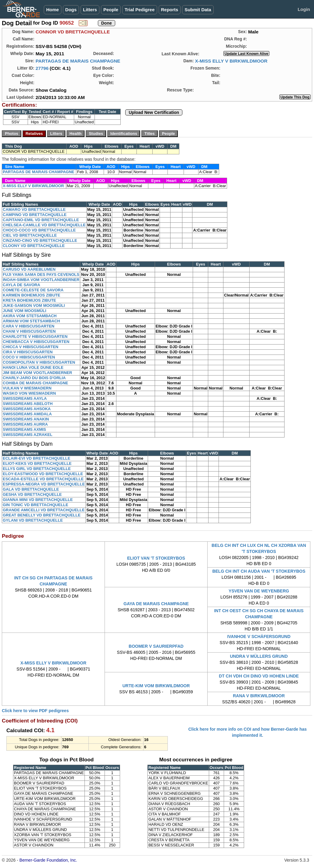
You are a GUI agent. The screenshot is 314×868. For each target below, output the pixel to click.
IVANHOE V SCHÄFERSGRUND (259, 636)
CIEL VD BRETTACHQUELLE (30, 235)
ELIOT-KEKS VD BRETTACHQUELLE (37, 463)
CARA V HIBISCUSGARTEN (29, 326)
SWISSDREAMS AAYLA (25, 398)
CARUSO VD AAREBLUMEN (29, 269)
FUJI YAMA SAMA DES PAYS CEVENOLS (41, 274)
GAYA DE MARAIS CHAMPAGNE (156, 604)
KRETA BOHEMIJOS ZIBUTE (29, 300)
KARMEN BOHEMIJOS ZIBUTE (31, 295)
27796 (42, 68)
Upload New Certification (154, 112)
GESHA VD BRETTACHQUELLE (32, 494)
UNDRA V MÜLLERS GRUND (259, 656)
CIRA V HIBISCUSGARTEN (28, 352)
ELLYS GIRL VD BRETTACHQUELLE (37, 469)
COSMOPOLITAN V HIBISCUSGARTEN (39, 362)
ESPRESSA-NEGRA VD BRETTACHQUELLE (44, 484)
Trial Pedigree (140, 10)
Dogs (71, 10)
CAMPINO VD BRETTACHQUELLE (35, 215)
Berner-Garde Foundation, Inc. (48, 860)
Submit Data (198, 10)
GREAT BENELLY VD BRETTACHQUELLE (42, 515)
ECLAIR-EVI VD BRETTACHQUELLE (36, 458)
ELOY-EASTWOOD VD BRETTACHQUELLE (43, 474)
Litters (90, 10)
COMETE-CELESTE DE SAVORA (33, 290)
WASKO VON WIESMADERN (29, 393)
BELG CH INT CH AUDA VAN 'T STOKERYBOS (259, 571)
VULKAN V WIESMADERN (27, 388)
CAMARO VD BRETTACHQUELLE (34, 209)
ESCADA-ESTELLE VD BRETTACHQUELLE (43, 479)
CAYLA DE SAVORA (21, 285)
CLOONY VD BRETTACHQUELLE (34, 246)
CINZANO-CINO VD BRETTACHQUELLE (40, 240)
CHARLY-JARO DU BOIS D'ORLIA (34, 378)
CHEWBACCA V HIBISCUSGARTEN (36, 342)
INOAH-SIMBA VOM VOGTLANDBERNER (41, 280)
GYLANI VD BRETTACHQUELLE (33, 520)
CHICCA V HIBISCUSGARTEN (31, 347)
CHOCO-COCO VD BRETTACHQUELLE (39, 230)
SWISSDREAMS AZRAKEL (28, 435)
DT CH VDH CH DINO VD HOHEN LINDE (259, 676)
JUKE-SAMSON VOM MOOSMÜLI (34, 305)
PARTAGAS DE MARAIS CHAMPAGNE (78, 61)
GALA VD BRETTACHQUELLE (31, 489)
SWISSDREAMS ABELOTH (28, 404)
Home (53, 10)
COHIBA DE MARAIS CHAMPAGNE (35, 383)
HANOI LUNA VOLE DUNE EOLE (33, 367)
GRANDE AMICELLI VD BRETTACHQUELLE (44, 510)
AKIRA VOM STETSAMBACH (30, 316)
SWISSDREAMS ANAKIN (26, 419)
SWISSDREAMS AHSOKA (27, 409)
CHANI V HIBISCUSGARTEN (29, 331)
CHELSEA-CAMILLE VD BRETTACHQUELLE (44, 225)
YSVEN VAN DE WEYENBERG (259, 591)
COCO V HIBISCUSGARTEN (29, 357)
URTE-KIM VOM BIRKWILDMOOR (156, 686)
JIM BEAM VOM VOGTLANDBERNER (37, 373)
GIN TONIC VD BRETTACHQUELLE (35, 505)
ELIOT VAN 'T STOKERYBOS (156, 558)
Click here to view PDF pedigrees (35, 711)
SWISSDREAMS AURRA (25, 424)
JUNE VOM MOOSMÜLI (24, 311)
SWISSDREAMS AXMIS (24, 429)
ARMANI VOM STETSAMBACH (31, 321)
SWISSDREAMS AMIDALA (27, 414)
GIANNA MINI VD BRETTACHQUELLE (38, 500)
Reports (170, 10)
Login (304, 9)
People (111, 10)
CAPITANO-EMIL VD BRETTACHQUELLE (41, 220)
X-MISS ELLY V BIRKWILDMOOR (231, 61)
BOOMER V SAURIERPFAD (156, 646)
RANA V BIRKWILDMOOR (259, 696)
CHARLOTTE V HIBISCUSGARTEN (35, 336)
